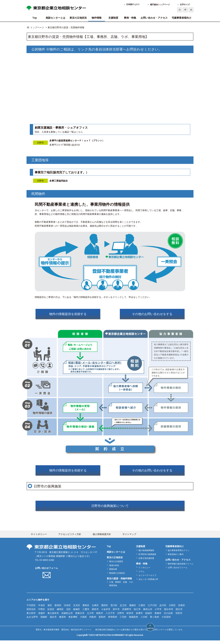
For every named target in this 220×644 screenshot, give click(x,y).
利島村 (93, 620)
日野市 (121, 616)
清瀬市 (42, 616)
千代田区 (31, 609)
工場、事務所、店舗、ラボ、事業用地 (122, 587)
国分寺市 (169, 613)
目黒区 (182, 609)
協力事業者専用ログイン (179, 554)
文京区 (77, 609)
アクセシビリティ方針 (70, 538)
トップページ (37, 27)
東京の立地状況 (78, 18)
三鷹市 (86, 613)
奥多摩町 (73, 620)
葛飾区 (133, 609)
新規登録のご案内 (176, 558)
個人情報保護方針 (102, 538)
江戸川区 (152, 609)
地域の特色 (114, 569)
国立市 (179, 613)
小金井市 (106, 613)
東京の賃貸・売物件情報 (119, 582)
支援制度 (113, 18)
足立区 (123, 609)
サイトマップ (129, 538)
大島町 (83, 620)
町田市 (130, 616)
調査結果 (113, 573)
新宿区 (58, 609)
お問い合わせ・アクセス (154, 18)
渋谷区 (67, 609)
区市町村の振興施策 (147, 558)
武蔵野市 (127, 613)
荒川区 (114, 609)
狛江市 (137, 613)
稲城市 (149, 616)
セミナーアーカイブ (147, 579)
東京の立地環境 (116, 565)
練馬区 (60, 613)
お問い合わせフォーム (46, 571)
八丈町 (144, 620)
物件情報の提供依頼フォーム (181, 567)
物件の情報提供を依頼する (68, 314)
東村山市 (148, 613)
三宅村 (123, 620)
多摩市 (139, 616)
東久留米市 (53, 616)
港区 (50, 609)
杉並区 (51, 613)
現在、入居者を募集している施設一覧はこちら (59, 132)
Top (35, 18)
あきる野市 (32, 620)
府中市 (116, 613)
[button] (199, 627)
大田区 (172, 609)
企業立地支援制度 (146, 562)
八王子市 (110, 616)
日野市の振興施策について (110, 509)
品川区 (163, 609)
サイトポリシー (39, 538)
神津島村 (113, 620)
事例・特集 (130, 18)
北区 (68, 613)
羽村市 (179, 616)
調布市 (95, 613)
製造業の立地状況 (117, 577)
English (136, 4)
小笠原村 (166, 620)
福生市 (53, 620)
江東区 (142, 609)
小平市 (158, 613)
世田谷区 (31, 613)
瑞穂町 (44, 620)
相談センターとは (55, 18)
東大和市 (31, 616)
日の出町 (168, 616)
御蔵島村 (134, 620)
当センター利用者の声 (148, 583)
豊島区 (86, 609)
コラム (141, 575)
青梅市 (158, 616)
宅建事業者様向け (182, 18)
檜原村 (63, 620)
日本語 (129, 4)
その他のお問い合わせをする (152, 314)
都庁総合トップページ (160, 4)
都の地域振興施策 (146, 554)
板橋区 (77, 613)
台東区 (95, 609)
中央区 (42, 609)
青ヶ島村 (155, 620)
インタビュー (144, 571)
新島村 (102, 620)
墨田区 (105, 609)
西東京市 (80, 616)
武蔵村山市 (67, 616)
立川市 (90, 616)
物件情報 (97, 18)
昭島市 (100, 616)
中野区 (42, 613)
